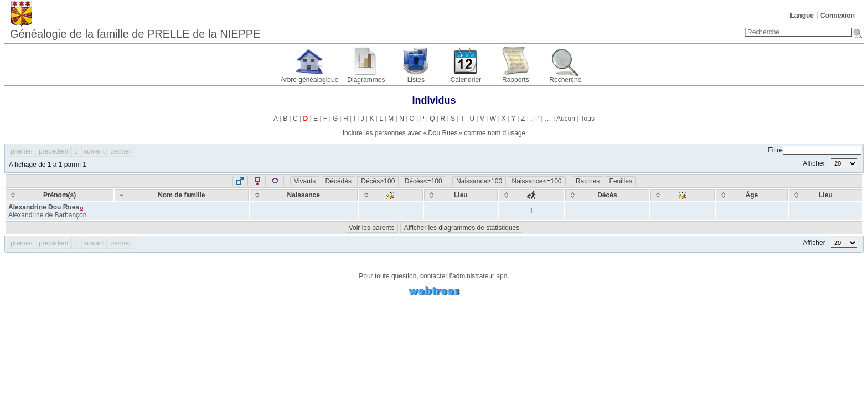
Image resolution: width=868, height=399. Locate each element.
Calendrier (466, 80)
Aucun (566, 119)
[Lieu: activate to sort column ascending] (461, 195)
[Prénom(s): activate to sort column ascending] (60, 195)
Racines (588, 181)
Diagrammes (366, 80)
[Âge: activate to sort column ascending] (752, 195)
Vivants (305, 181)
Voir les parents (372, 228)
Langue (802, 16)
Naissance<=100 (536, 181)
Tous (588, 119)
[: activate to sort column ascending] (391, 195)
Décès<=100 (423, 181)
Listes (416, 80)
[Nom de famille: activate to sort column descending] (182, 195)
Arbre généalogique (310, 80)
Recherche (565, 80)
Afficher (830, 163)
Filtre (815, 150)
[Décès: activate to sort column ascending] (607, 195)
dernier (120, 151)
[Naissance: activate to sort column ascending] (304, 195)
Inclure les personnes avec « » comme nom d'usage (434, 133)
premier (22, 151)
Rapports (516, 80)
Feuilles (621, 181)
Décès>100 (378, 181)
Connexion (838, 16)
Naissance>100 (479, 181)
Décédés (339, 181)
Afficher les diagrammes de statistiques (462, 228)
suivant (94, 151)
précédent (53, 151)
